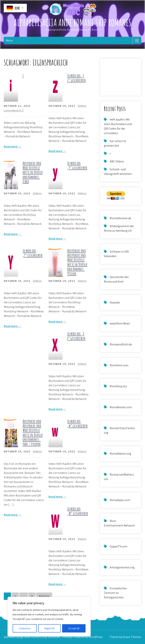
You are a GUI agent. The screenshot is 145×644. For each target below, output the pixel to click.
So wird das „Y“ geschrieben (33, 253)
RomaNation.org (120, 454)
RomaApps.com (120, 500)
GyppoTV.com (118, 546)
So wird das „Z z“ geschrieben (76, 78)
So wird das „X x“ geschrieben (76, 336)
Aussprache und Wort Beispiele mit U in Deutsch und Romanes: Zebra (33, 172)
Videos (82, 106)
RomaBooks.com (121, 407)
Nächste (44, 596)
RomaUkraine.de (120, 218)
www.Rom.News (120, 323)
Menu (9, 40)
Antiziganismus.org (122, 567)
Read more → (13, 146)
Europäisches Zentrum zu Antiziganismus (115, 593)
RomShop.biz (118, 386)
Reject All (49, 628)
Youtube (115, 302)
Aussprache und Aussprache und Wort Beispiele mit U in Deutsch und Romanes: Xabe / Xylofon (33, 433)
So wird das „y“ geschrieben (77, 165)
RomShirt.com (119, 365)
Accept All (74, 628)
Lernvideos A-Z (14, 110)
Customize (25, 628)
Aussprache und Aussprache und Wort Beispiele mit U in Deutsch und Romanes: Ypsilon (77, 262)
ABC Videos (117, 161)
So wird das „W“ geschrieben (78, 511)
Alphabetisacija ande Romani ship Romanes (73, 22)
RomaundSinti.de (121, 344)
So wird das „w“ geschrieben (77, 423)
